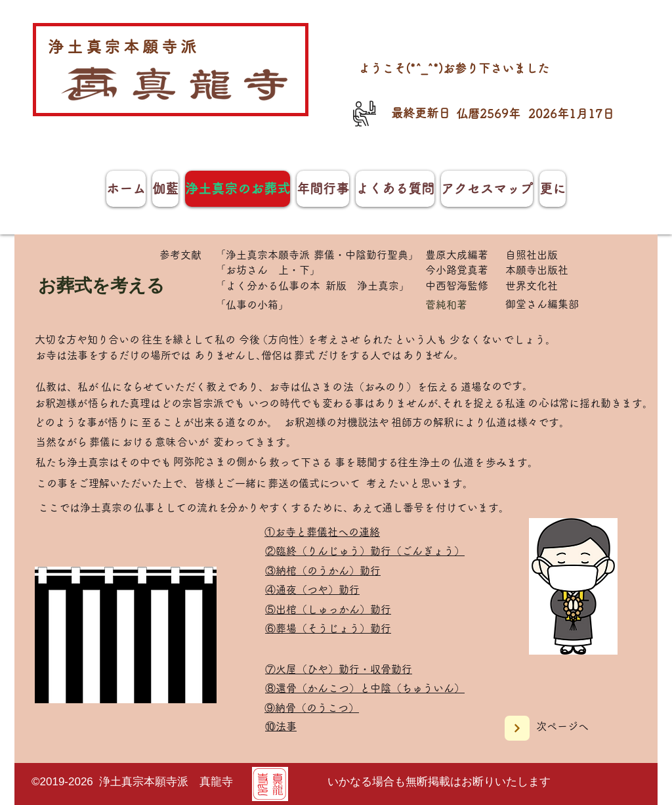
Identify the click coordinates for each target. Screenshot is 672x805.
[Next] (517, 728)
